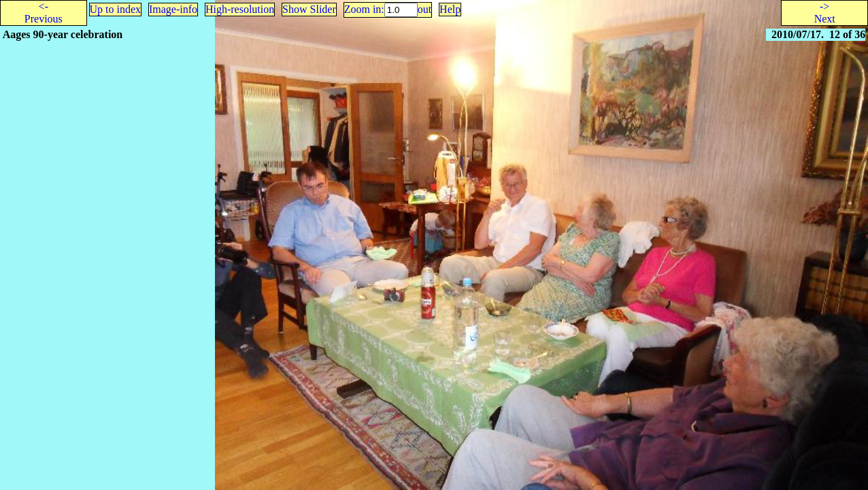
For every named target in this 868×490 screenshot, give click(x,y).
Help (450, 9)
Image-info (173, 9)
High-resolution (240, 9)
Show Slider (309, 9)
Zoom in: (364, 9)
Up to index (116, 9)
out (424, 9)
